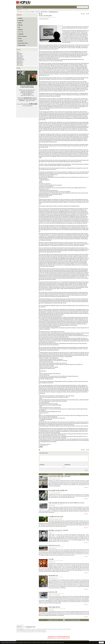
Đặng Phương (19, 61)
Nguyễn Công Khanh (52, 548)
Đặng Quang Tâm (20, 63)
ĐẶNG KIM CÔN (20, 56)
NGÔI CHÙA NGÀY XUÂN (54, 545)
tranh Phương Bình (57, 595)
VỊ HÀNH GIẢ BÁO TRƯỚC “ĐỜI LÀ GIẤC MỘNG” (60, 476)
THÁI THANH (51, 519)
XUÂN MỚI (51, 559)
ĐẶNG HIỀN (19, 55)
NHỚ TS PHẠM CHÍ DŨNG (54, 607)
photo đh (56, 578)
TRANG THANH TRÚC (44, 19)
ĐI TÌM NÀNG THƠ (53, 592)
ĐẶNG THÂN (19, 64)
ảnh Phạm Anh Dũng (58, 519)
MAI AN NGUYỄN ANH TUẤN (54, 479)
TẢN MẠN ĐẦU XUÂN (53, 576)
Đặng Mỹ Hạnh (20, 57)
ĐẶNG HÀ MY (20, 53)
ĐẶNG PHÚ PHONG (21, 60)
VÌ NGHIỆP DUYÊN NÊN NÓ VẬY (56, 517)
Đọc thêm (86, 487)
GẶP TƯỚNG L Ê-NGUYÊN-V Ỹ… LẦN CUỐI (58, 530)
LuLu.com (34, 98)
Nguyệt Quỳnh (51, 610)
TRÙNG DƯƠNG (52, 506)
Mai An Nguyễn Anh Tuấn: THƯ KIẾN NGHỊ (58, 490)
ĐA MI (18, 52)
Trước (84, 14)
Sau (87, 14)
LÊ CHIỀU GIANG (52, 562)
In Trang (39, 450)
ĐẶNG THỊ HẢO (20, 65)
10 (69, 474)
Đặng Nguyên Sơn (20, 59)
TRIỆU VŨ (50, 533)
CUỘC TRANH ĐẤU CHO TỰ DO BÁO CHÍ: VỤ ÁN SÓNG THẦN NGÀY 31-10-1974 (66, 503)
